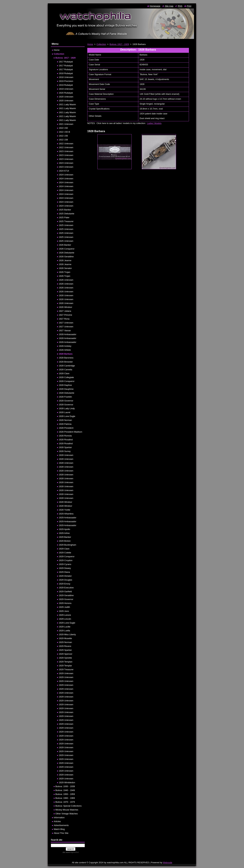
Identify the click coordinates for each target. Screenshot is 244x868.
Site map (169, 6)
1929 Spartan (65, 650)
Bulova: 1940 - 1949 (65, 790)
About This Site (61, 833)
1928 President (66, 428)
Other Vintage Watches (67, 814)
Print (189, 6)
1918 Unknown (66, 77)
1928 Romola (65, 436)
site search (67, 852)
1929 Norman (65, 642)
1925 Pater (64, 217)
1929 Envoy (65, 584)
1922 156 (63, 136)
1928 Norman (65, 420)
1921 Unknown (66, 124)
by (75, 852)
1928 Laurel (65, 412)
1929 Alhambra (66, 514)
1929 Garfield (65, 591)
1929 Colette (65, 553)
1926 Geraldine (66, 257)
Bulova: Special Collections (68, 806)
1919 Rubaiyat (66, 85)
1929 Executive (66, 588)
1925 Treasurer (66, 221)
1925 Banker (65, 210)
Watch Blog (59, 829)
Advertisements (61, 825)
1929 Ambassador (68, 518)
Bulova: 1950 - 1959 (65, 794)
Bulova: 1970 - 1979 (65, 802)
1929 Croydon (66, 560)
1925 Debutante (67, 214)
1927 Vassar (65, 330)
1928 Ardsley (65, 346)
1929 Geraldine (66, 595)
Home (90, 44)
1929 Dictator (65, 576)
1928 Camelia (65, 370)
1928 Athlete (65, 350)
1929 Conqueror (67, 556)
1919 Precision (66, 81)
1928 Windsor (65, 502)
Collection (101, 44)
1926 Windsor (65, 307)
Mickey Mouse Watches (67, 810)
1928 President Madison (70, 432)
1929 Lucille (65, 627)
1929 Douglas (65, 580)
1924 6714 (64, 171)
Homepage (155, 6)
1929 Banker (65, 537)
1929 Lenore (65, 615)
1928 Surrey (65, 451)
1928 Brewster (66, 362)
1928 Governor (66, 401)
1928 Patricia (65, 424)
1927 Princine (65, 315)
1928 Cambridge (67, 366)
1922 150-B (64, 132)
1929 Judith (64, 607)
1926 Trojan (65, 272)
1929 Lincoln (65, 619)
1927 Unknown (66, 323)
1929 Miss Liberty (67, 634)
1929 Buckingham (67, 545)
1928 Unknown (66, 455)
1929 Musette (65, 638)
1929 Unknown (66, 673)
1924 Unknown (66, 175)
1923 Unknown (66, 151)
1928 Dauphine (66, 389)
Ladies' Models (154, 123)
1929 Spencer (66, 654)
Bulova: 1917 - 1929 (119, 44)
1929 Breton (65, 541)
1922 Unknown (66, 144)
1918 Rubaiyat (66, 73)
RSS (180, 6)
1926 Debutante (67, 253)
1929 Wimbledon (67, 782)
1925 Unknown (66, 225)
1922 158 (63, 140)
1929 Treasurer (66, 669)
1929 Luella (64, 631)
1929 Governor (66, 599)
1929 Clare (64, 549)
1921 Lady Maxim (67, 104)
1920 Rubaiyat (66, 93)
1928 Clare (64, 373)
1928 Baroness (66, 358)
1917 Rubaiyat (66, 62)
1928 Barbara (66, 354)
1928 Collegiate (66, 377)
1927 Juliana (65, 311)
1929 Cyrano (65, 564)
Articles (57, 821)
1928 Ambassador (68, 334)
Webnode (168, 863)
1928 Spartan (65, 447)
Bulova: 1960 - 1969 (65, 798)
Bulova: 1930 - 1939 (65, 786)
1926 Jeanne (65, 260)
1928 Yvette (64, 510)
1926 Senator (65, 268)
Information (59, 818)
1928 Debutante (67, 393)
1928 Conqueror (67, 381)
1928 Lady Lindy (67, 408)
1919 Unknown (66, 89)
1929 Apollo (64, 529)
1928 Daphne (65, 385)
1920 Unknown (66, 97)
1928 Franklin (65, 397)
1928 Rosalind (66, 440)
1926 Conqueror (67, 249)
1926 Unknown (66, 280)
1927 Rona (64, 319)
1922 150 (63, 128)
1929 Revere (65, 646)
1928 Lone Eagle (67, 416)
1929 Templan (66, 662)
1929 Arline (64, 533)
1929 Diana (64, 572)
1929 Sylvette (65, 658)
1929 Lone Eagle (67, 623)
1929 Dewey (65, 568)
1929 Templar (65, 666)
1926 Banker (65, 245)
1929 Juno (64, 611)
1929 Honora (65, 603)
